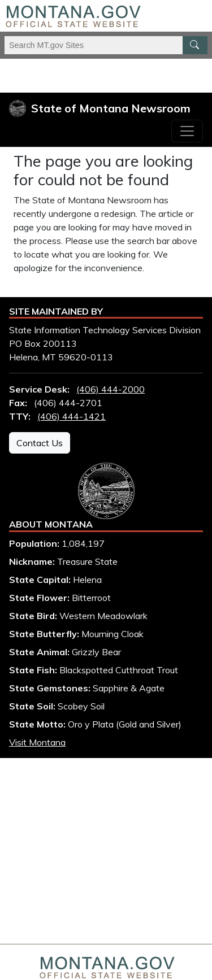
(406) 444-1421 (72, 416)
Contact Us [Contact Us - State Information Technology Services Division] (40, 443)
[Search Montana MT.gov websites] (106, 45)
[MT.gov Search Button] (195, 45)
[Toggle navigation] (187, 131)
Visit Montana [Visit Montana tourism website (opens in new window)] (37, 742)
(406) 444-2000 (111, 389)
